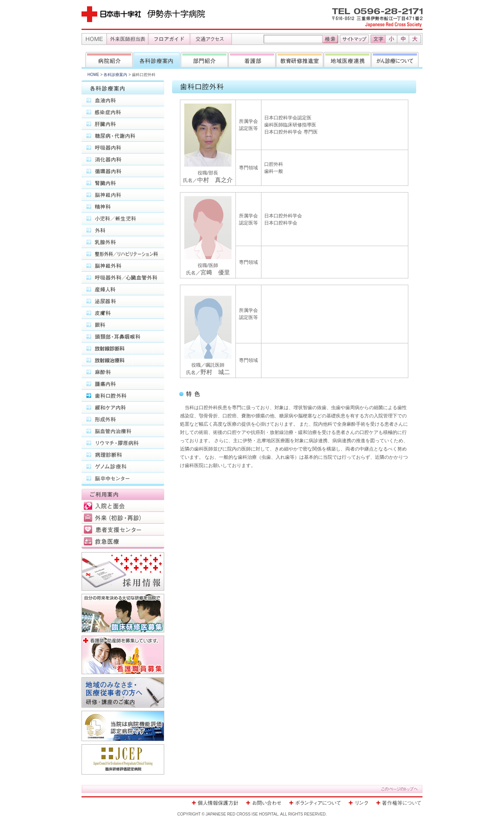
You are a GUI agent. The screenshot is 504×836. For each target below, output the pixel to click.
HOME (93, 75)
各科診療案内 (115, 75)
